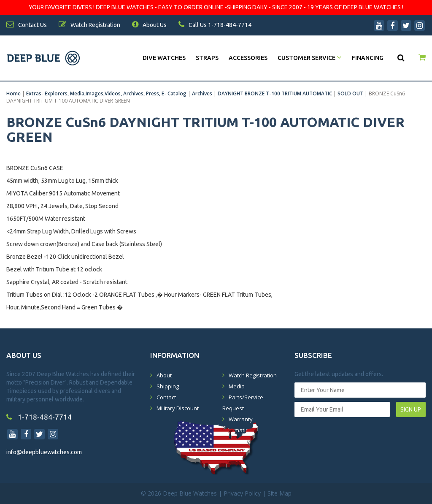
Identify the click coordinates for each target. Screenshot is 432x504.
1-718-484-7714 (39, 417)
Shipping (168, 386)
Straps (207, 58)
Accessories (248, 58)
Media (237, 386)
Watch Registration (253, 375)
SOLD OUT (350, 93)
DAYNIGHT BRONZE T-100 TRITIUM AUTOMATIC (275, 93)
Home (13, 93)
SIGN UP (411, 409)
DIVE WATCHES (164, 58)
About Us (149, 25)
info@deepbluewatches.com (44, 452)
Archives (202, 93)
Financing (368, 58)
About (164, 375)
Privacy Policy (242, 493)
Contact (166, 397)
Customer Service (310, 58)
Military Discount (178, 408)
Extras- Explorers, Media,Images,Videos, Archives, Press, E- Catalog (107, 93)
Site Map (279, 493)
